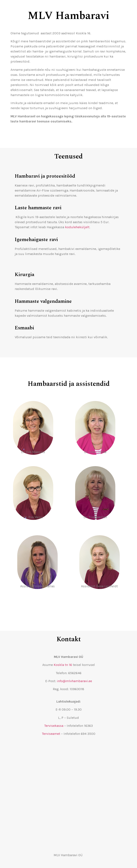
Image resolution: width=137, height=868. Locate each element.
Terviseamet (51, 734)
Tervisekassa (54, 726)
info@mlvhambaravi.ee (74, 681)
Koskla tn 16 (63, 665)
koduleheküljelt (77, 227)
